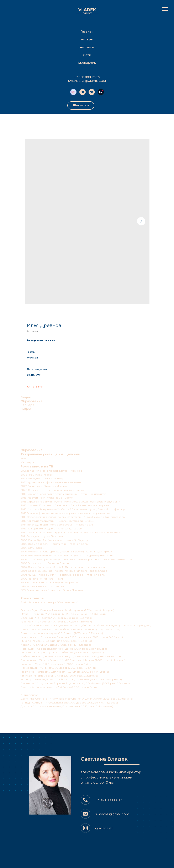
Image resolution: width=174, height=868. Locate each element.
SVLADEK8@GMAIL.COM (87, 81)
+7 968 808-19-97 (87, 77)
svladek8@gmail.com (112, 814)
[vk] (92, 92)
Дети (87, 55)
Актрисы (87, 47)
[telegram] (83, 92)
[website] (101, 92)
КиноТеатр (35, 387)
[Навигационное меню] (165, 9)
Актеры (87, 39)
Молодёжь (87, 63)
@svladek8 (104, 828)
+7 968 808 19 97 (109, 800)
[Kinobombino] (73, 92)
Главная (87, 31)
